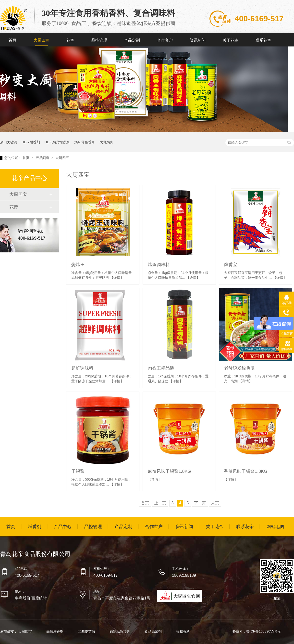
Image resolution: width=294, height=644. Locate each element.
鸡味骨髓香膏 (85, 142)
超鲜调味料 (82, 368)
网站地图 (275, 527)
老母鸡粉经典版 (239, 368)
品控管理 (99, 40)
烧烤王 (78, 265)
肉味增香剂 (55, 632)
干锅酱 (78, 471)
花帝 (70, 40)
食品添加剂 (154, 632)
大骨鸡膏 (106, 142)
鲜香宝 (231, 265)
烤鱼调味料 (159, 265)
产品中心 (63, 527)
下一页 (200, 503)
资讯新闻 (198, 40)
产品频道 (43, 158)
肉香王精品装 (161, 368)
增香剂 (35, 527)
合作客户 (165, 40)
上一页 (160, 503)
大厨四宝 (41, 40)
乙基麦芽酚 (87, 632)
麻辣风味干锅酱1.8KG (169, 471)
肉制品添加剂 (120, 632)
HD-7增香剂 (31, 142)
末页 (215, 503)
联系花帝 (263, 40)
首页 (12, 40)
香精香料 (183, 632)
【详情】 (117, 278)
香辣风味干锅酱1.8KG (246, 471)
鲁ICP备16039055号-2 (263, 631)
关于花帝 (231, 40)
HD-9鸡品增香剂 (57, 142)
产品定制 (132, 40)
